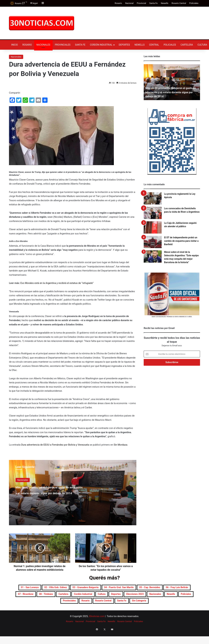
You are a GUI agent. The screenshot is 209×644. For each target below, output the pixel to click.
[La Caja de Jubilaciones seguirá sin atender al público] (153, 227)
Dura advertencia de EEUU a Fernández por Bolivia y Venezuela (55, 445)
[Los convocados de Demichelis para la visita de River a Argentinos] (153, 213)
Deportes (124, 45)
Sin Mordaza (120, 445)
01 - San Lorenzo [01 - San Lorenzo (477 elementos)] (41, 588)
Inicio (15, 45)
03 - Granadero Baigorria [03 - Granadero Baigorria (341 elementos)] (115, 588)
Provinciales (63, 45)
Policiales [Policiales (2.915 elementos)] (138, 604)
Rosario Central (179, 3)
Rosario (118, 3)
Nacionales (43, 45)
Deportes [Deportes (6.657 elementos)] (46, 604)
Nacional (129, 3)
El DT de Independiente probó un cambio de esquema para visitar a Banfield (181, 241)
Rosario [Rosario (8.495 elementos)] (181, 604)
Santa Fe (153, 3)
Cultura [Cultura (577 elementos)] (27, 604)
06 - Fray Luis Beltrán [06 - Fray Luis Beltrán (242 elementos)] (70, 596)
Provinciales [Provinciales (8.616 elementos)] (160, 604)
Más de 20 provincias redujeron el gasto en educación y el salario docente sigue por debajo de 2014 (49, 495)
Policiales (194, 3)
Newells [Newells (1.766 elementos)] (118, 604)
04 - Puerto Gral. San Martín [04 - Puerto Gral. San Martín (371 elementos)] (160, 588)
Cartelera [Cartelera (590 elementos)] (152, 596)
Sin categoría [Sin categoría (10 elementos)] (129, 612)
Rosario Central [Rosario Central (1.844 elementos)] (82, 612)
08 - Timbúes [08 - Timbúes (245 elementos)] (129, 596)
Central (154, 45)
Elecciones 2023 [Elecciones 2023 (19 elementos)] (71, 604)
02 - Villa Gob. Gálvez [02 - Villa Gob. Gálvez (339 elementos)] (75, 588)
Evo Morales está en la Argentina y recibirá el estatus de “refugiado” (57, 283)
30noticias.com (97, 628)
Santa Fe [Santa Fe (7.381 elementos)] (106, 612)
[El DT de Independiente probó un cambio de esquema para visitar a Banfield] (153, 242)
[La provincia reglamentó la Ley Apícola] (153, 198)
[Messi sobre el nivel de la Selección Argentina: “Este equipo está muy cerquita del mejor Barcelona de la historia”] (153, 257)
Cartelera (187, 45)
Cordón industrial (101, 45)
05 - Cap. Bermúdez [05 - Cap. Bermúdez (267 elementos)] (33, 596)
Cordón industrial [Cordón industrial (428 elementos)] (178, 596)
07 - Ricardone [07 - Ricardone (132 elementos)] (102, 596)
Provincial (141, 3)
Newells (165, 3)
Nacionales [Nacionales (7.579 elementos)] (98, 604)
